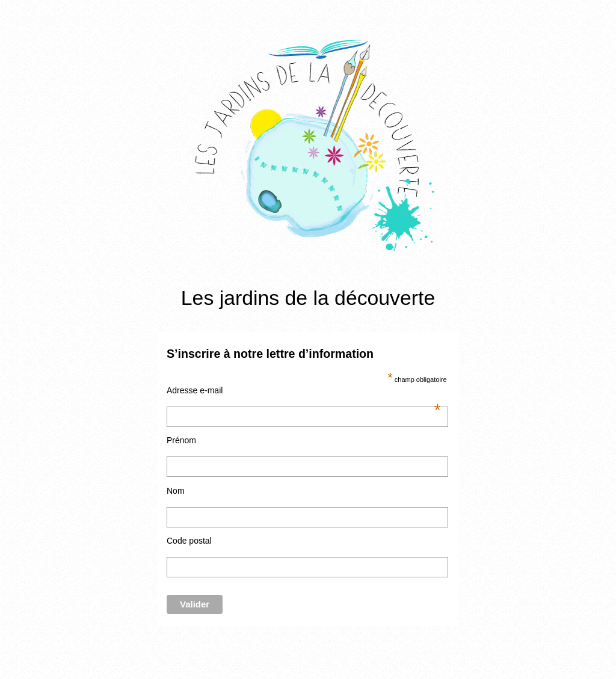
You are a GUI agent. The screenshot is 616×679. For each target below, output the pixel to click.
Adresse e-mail (304, 390)
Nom (176, 491)
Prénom (181, 440)
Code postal (189, 541)
